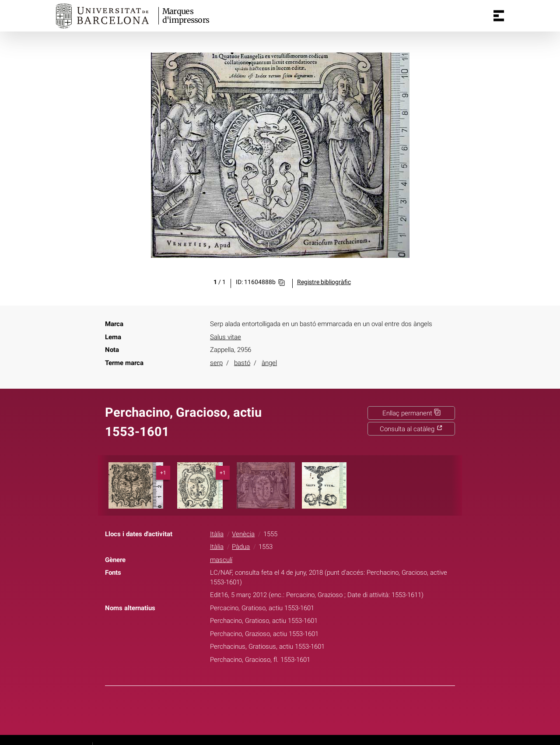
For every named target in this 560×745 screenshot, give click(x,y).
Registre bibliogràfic (324, 282)
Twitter (275, 709)
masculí (221, 560)
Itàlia (217, 534)
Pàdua (241, 547)
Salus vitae (226, 337)
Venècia (243, 534)
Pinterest (296, 709)
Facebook (254, 709)
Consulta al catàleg (411, 429)
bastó (242, 363)
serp (216, 363)
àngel (269, 363)
